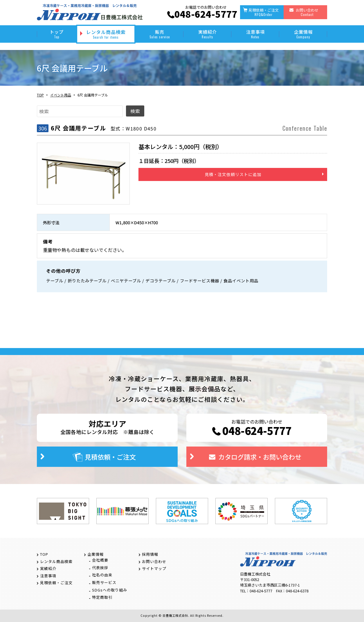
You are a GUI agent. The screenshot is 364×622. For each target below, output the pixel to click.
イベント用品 (61, 95)
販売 (160, 34)
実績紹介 (207, 34)
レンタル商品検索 (106, 34)
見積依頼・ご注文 (264, 12)
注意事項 (255, 34)
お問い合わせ (307, 12)
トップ (56, 34)
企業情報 (303, 34)
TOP (40, 95)
